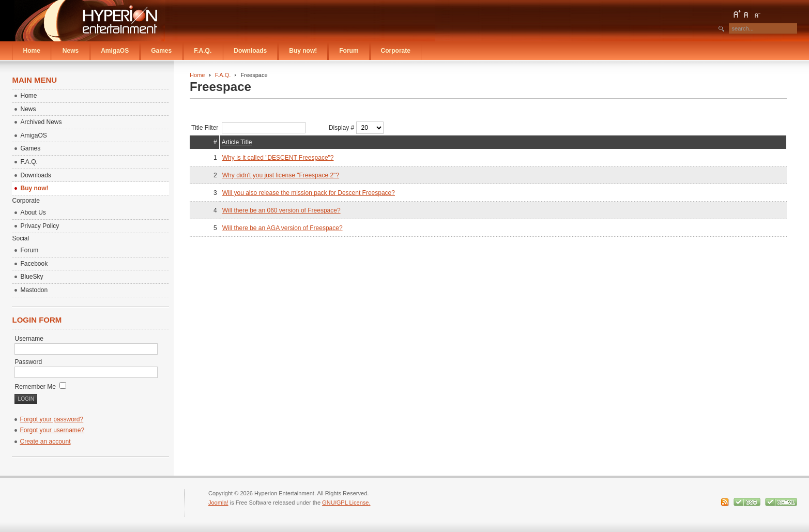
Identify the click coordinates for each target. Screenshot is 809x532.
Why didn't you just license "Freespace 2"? (281, 175)
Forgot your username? (52, 430)
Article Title (237, 142)
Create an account (45, 442)
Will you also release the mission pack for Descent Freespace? (309, 193)
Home (197, 75)
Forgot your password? (51, 419)
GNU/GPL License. (346, 503)
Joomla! (218, 503)
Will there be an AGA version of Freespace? (283, 228)
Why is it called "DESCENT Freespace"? (278, 158)
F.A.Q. (223, 75)
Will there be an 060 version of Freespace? (281, 210)
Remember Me (40, 387)
